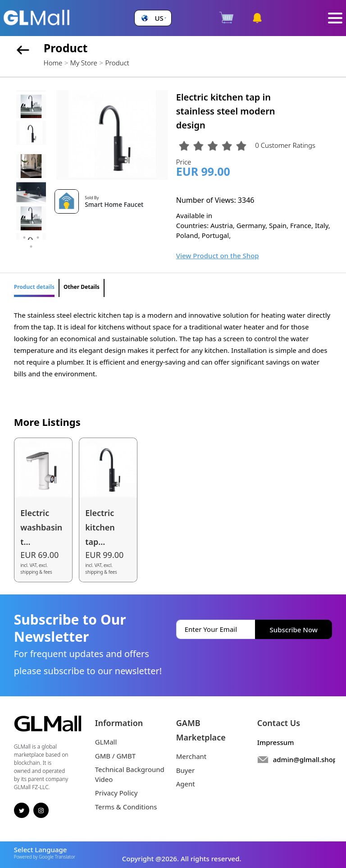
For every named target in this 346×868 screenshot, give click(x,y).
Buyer (185, 770)
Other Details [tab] (82, 287)
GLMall (106, 742)
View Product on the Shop (218, 256)
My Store (84, 63)
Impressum (276, 742)
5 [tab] (31, 247)
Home (53, 63)
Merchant (191, 756)
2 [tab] (38, 228)
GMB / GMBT (115, 756)
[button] (153, 18)
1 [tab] (24, 228)
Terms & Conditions (126, 807)
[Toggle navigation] (335, 18)
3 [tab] (24, 238)
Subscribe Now (294, 630)
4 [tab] (38, 238)
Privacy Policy (116, 793)
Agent (186, 784)
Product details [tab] (34, 287)
